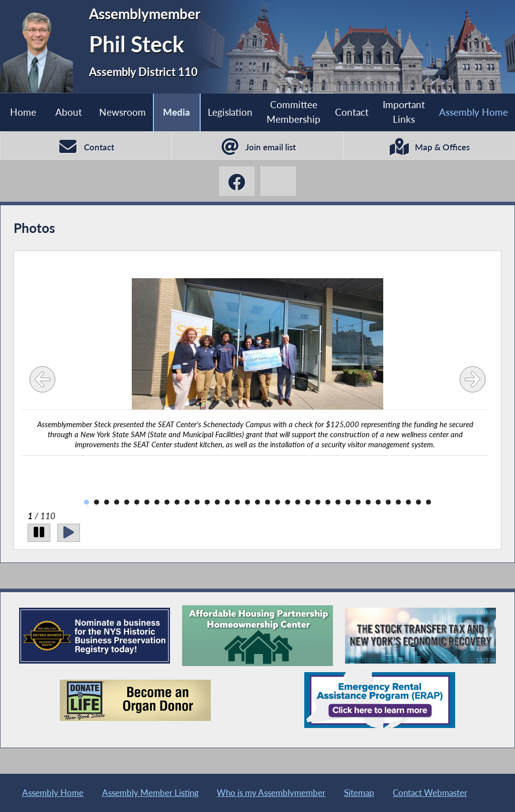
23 (308, 502)
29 (368, 502)
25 (328, 502)
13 (207, 502)
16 (237, 502)
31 (388, 502)
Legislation (230, 112)
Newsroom (122, 112)
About (69, 112)
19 (268, 502)
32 (398, 502)
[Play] (69, 533)
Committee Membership (293, 112)
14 (217, 502)
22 (298, 502)
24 (318, 502)
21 (288, 502)
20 (278, 502)
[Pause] (39, 533)
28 (358, 502)
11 (187, 502)
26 (338, 502)
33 (408, 502)
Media (177, 112)
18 (257, 502)
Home (23, 112)
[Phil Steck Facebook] (237, 181)
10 (177, 502)
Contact (352, 112)
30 (378, 502)
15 (227, 502)
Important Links (404, 112)
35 (428, 502)
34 (418, 502)
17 (247, 502)
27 (348, 502)
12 (197, 502)
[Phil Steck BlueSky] (278, 181)
